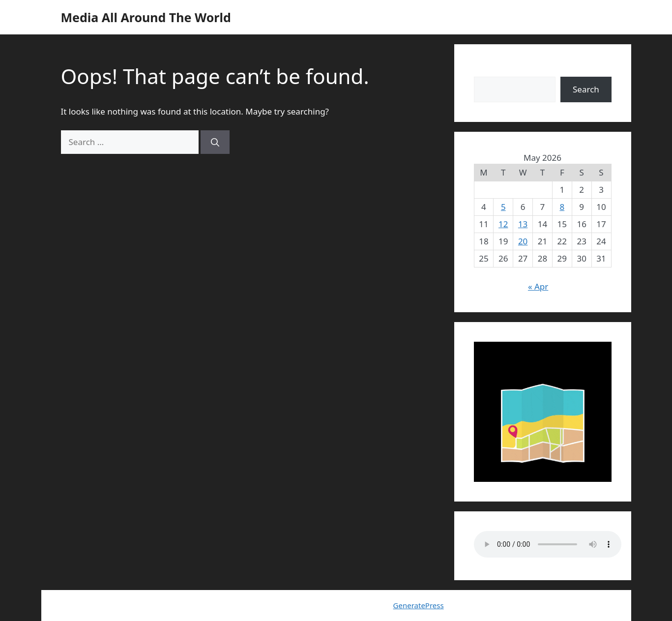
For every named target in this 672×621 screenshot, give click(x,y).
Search (487, 70)
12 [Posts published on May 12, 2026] (503, 224)
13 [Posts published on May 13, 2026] (523, 224)
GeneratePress (419, 605)
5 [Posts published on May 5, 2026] (503, 207)
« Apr (538, 286)
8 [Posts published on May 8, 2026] (562, 207)
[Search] (215, 142)
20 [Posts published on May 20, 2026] (523, 241)
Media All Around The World (146, 17)
